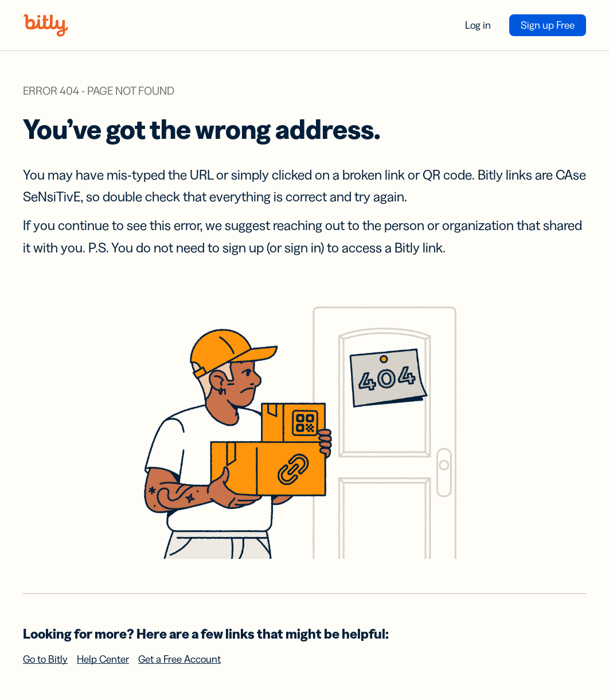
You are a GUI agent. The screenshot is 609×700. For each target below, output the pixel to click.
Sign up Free (548, 25)
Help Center (103, 659)
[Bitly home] (46, 25)
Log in (478, 25)
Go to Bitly (45, 659)
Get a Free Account (179, 659)
